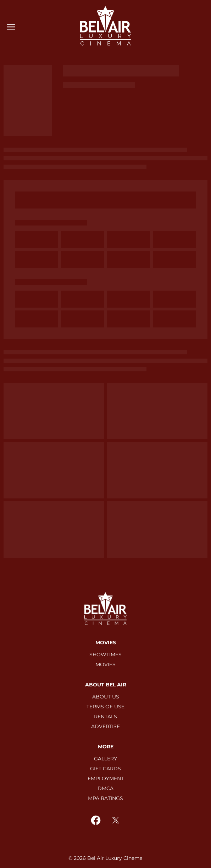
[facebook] (96, 820)
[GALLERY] (105, 759)
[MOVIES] (105, 664)
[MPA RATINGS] (105, 798)
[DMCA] (105, 788)
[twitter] (116, 820)
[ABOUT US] (106, 697)
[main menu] (11, 27)
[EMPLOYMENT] (106, 778)
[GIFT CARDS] (105, 769)
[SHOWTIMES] (105, 655)
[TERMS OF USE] (105, 707)
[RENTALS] (105, 716)
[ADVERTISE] (105, 726)
